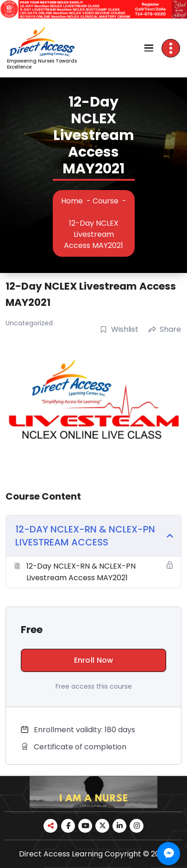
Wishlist (119, 329)
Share (165, 329)
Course (106, 201)
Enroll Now (94, 660)
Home (72, 201)
